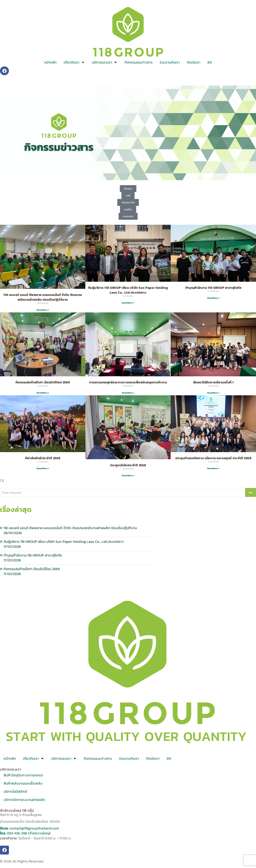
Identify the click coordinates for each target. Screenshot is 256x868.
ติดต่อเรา (194, 62)
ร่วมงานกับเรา (170, 62)
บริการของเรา (105, 62)
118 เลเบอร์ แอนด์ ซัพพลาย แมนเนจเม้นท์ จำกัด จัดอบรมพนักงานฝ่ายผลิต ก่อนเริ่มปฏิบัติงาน (43, 297)
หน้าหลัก (50, 62)
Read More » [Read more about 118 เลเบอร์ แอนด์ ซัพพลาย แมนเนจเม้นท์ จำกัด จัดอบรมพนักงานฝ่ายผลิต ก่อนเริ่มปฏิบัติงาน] (43, 310)
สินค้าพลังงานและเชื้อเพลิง (23, 783)
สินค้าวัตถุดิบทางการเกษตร (23, 775)
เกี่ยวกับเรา (74, 62)
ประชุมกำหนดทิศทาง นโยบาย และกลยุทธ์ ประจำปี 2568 (213, 458)
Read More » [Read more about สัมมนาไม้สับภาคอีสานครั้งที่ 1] (213, 393)
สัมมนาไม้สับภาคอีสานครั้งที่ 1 (213, 382)
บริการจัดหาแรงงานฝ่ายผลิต (24, 800)
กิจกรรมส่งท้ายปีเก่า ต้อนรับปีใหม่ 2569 (43, 382)
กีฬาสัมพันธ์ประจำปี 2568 (43, 458)
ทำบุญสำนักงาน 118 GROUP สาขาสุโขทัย (213, 288)
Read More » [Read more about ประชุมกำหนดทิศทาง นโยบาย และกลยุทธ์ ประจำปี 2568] (213, 468)
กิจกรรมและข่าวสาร (138, 62)
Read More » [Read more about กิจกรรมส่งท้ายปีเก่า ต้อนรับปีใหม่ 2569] (43, 393)
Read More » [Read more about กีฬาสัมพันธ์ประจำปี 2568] (43, 468)
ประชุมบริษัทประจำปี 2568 (128, 465)
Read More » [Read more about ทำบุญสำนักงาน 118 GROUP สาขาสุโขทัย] (213, 298)
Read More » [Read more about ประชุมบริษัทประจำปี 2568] (128, 476)
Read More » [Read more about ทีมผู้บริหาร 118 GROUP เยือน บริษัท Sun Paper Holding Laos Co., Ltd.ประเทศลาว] (128, 303)
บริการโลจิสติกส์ (15, 791)
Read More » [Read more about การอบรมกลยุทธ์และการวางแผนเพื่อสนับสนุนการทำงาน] (128, 393)
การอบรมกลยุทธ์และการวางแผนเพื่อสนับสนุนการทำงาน (128, 382)
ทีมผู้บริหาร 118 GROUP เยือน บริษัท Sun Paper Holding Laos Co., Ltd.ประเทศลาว (128, 290)
